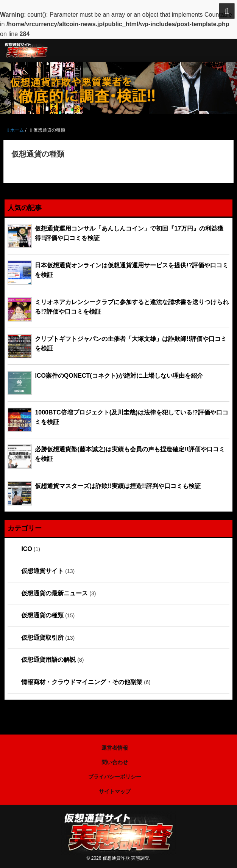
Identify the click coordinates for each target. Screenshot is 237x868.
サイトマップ (115, 791)
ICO (27, 549)
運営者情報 (115, 748)
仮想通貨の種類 (42, 615)
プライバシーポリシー (115, 777)
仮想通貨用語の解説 (48, 660)
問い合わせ (115, 762)
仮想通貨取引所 (42, 638)
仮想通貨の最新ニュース (55, 593)
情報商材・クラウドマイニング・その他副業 (82, 682)
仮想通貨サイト (42, 571)
